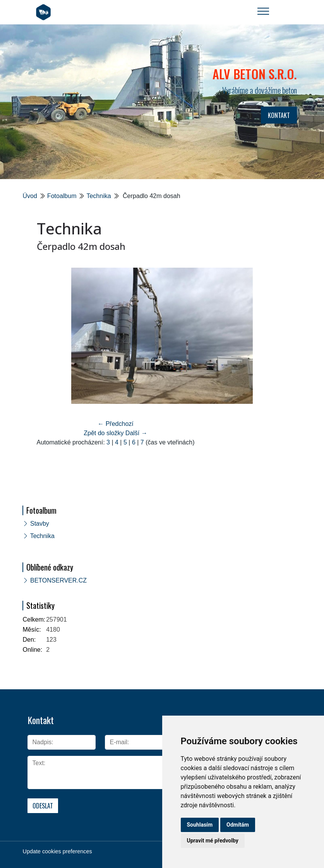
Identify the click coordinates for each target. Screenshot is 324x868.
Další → (136, 433)
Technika (99, 196)
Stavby (40, 524)
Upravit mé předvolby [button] (213, 841)
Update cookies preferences (57, 851)
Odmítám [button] (238, 825)
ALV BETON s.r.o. (255, 74)
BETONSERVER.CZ (58, 580)
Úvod (30, 196)
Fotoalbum (62, 196)
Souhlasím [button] (200, 825)
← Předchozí (115, 424)
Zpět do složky (104, 433)
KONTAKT (279, 115)
